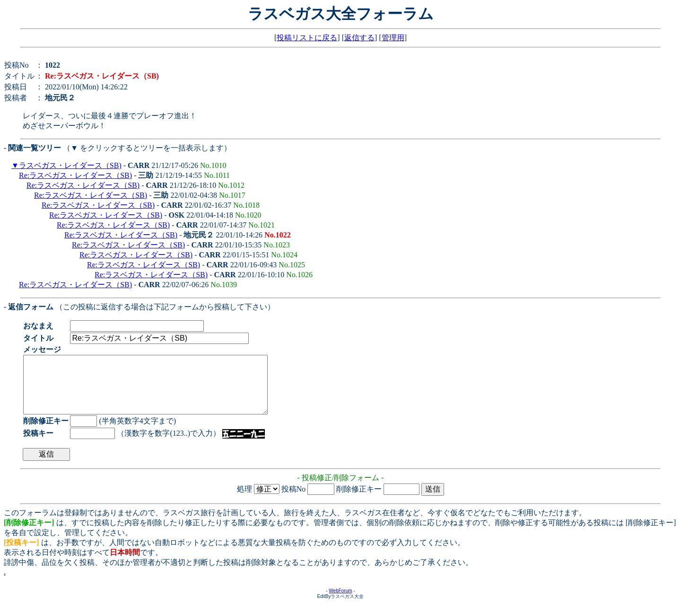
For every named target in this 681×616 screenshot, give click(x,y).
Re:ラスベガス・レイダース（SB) (75, 175)
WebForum (340, 602)
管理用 (393, 38)
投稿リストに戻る (307, 38)
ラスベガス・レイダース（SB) (70, 165)
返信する (359, 38)
